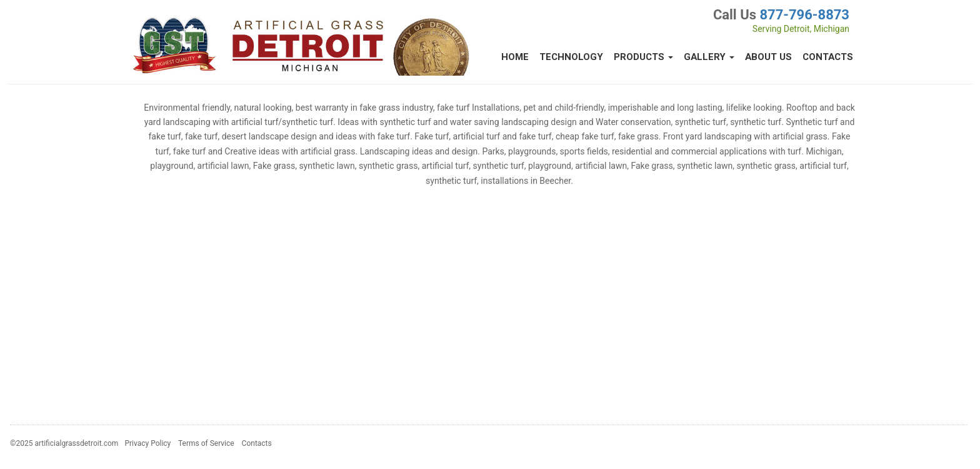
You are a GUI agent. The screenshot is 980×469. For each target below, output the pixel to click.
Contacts (828, 57)
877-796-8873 (804, 15)
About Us (768, 57)
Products (643, 57)
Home (515, 57)
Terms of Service (206, 443)
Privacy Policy (147, 443)
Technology (571, 57)
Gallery (709, 57)
